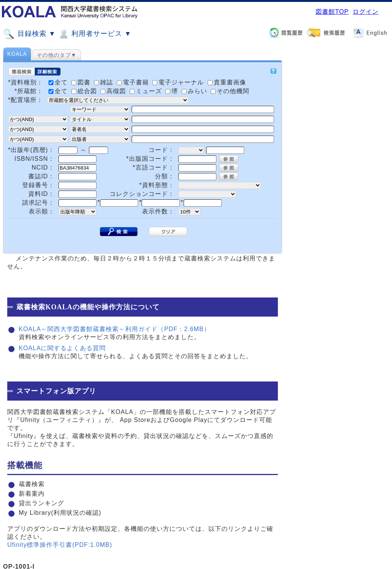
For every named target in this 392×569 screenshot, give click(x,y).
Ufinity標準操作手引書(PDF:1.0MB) (60, 545)
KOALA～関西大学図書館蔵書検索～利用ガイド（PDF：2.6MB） (115, 329)
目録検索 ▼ (29, 34)
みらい (195, 91)
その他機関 (230, 91)
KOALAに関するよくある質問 (62, 348)
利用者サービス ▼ (94, 34)
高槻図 (114, 91)
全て (59, 91)
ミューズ (147, 91)
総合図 (85, 91)
